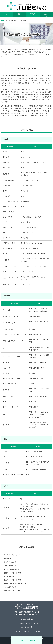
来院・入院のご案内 (7, 14)
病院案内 (46, 14)
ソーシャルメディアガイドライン (26, 623)
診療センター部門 (33, 14)
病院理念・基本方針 (26, 619)
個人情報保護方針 (26, 627)
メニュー (49, 5)
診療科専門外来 (20, 14)
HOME (3, 20)
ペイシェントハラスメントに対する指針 (26, 631)
